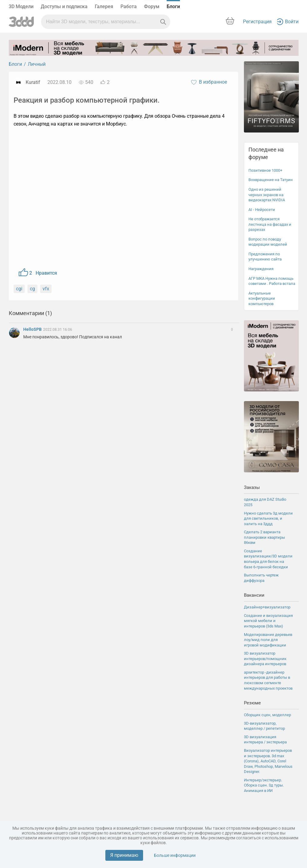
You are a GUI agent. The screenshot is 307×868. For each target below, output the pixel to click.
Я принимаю (124, 855)
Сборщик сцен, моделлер (267, 715)
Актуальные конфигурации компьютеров (262, 298)
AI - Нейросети (262, 210)
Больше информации (175, 855)
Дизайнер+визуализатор (267, 607)
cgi (19, 289)
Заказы (252, 487)
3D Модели (21, 6)
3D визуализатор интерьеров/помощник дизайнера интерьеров (265, 659)
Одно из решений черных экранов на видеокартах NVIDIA (267, 195)
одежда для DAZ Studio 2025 (265, 502)
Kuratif (33, 82)
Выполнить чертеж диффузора (261, 578)
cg (32, 289)
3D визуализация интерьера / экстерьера (265, 740)
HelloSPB (33, 329)
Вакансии (254, 595)
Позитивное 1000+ (265, 170)
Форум (152, 6)
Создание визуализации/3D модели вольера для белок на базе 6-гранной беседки (268, 559)
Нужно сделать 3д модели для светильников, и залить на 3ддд (268, 519)
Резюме (252, 703)
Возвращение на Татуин (271, 180)
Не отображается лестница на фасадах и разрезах (270, 224)
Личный (37, 64)
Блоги (173, 6)
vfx (46, 289)
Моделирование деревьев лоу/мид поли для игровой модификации (268, 640)
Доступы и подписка (64, 6)
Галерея (104, 6)
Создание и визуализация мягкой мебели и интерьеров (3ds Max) (268, 621)
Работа (129, 6)
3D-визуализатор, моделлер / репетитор (264, 726)
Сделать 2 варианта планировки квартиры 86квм (264, 537)
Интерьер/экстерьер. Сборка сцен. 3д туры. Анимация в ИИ (264, 785)
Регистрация (257, 22)
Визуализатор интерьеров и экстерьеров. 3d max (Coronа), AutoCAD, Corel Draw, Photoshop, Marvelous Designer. (268, 761)
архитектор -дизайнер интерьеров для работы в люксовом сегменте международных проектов (268, 680)
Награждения (261, 269)
